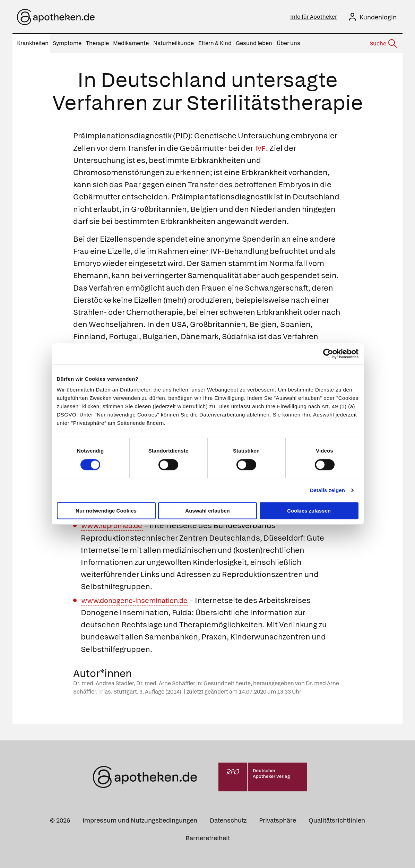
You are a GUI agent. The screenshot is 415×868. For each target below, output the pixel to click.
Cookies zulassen (309, 511)
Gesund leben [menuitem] (254, 43)
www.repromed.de (115, 526)
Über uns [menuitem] (288, 43)
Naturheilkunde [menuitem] (174, 43)
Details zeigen (327, 490)
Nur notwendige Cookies (106, 511)
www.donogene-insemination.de (141, 600)
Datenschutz (228, 820)
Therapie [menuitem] (97, 43)
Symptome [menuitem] (67, 43)
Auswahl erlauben (207, 511)
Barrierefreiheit (208, 838)
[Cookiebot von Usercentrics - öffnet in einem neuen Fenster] (328, 354)
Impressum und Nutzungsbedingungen (140, 820)
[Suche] (383, 44)
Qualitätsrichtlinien (337, 820)
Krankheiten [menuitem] (33, 43)
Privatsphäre (278, 820)
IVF (261, 148)
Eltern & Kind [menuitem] (215, 43)
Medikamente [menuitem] (131, 43)
